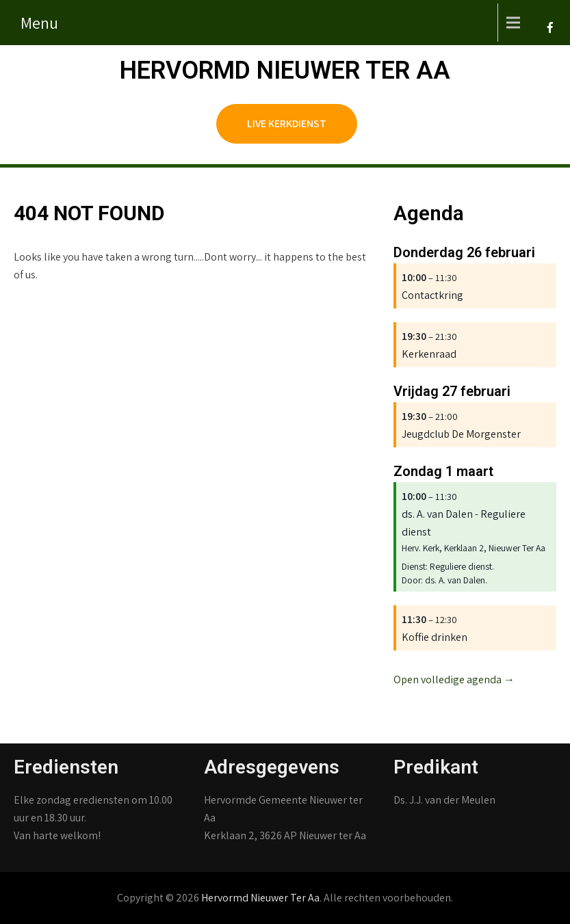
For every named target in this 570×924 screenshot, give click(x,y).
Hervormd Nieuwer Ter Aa (285, 70)
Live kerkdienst (287, 123)
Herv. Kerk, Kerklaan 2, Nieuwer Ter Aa (474, 548)
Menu (39, 23)
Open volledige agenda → (454, 679)
